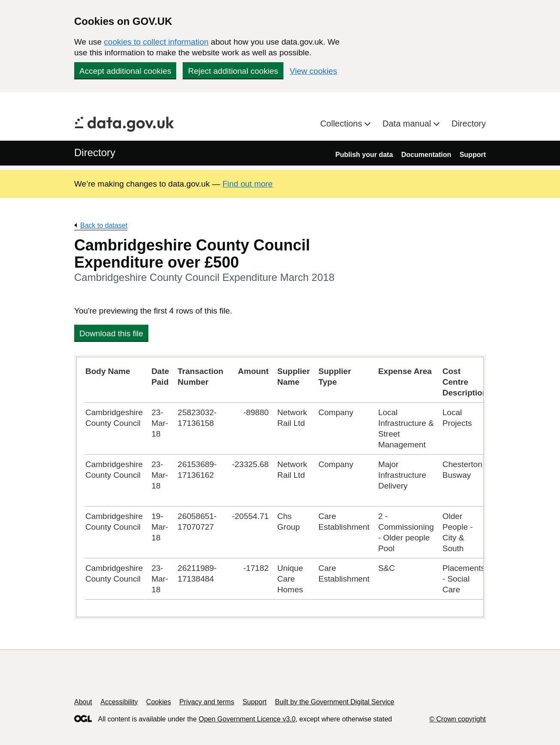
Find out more (248, 184)
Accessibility (119, 702)
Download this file (111, 333)
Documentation (426, 155)
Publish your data (364, 155)
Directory (469, 124)
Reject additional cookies (233, 71)
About (83, 702)
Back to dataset (104, 225)
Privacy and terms (207, 702)
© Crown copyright (458, 719)
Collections (342, 124)
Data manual (408, 124)
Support (473, 155)
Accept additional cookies (125, 71)
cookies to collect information (156, 42)
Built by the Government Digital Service (334, 702)
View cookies (314, 71)
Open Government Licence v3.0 (247, 719)
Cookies (159, 702)
